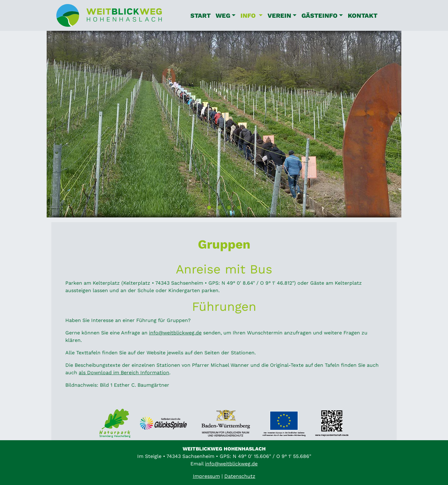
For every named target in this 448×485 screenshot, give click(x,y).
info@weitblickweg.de (175, 333)
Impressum (206, 476)
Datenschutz (240, 476)
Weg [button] (223, 16)
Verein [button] (279, 16)
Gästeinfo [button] (320, 16)
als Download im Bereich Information (124, 373)
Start (201, 16)
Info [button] (253, 15)
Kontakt (363, 16)
